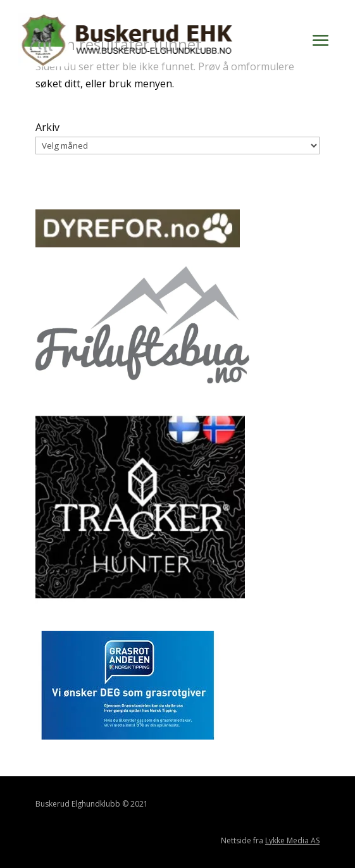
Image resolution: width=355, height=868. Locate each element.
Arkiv (47, 127)
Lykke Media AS (292, 840)
